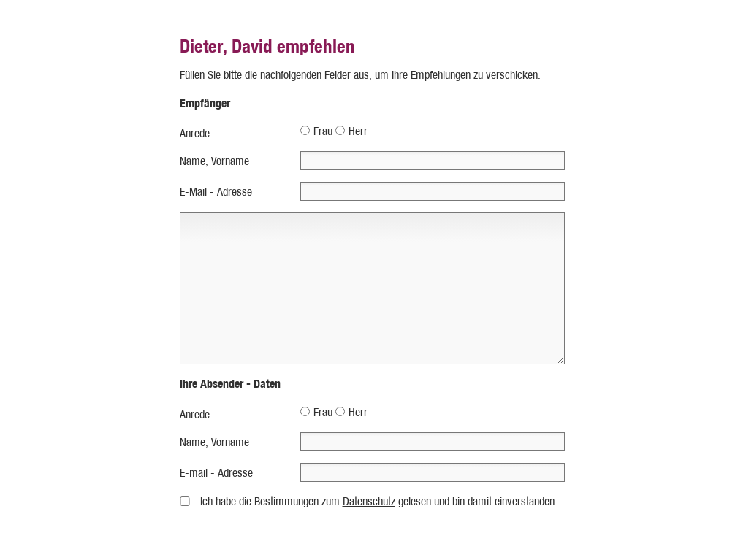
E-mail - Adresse (216, 473)
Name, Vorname (214, 161)
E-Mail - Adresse (216, 192)
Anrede (195, 133)
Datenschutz (369, 501)
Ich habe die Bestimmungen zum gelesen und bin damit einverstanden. (379, 501)
